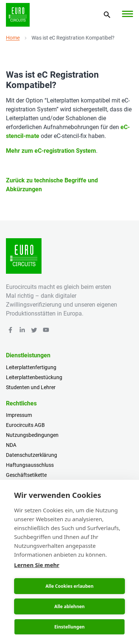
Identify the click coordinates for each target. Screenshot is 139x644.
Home (13, 38)
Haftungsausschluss (30, 465)
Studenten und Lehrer (31, 387)
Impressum (19, 415)
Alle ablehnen (70, 606)
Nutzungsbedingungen (32, 435)
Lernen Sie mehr (37, 565)
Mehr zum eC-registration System (51, 151)
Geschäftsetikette (26, 475)
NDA (11, 445)
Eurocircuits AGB (25, 425)
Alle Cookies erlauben (69, 586)
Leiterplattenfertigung (31, 367)
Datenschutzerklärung (32, 455)
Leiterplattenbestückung (34, 377)
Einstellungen (70, 627)
